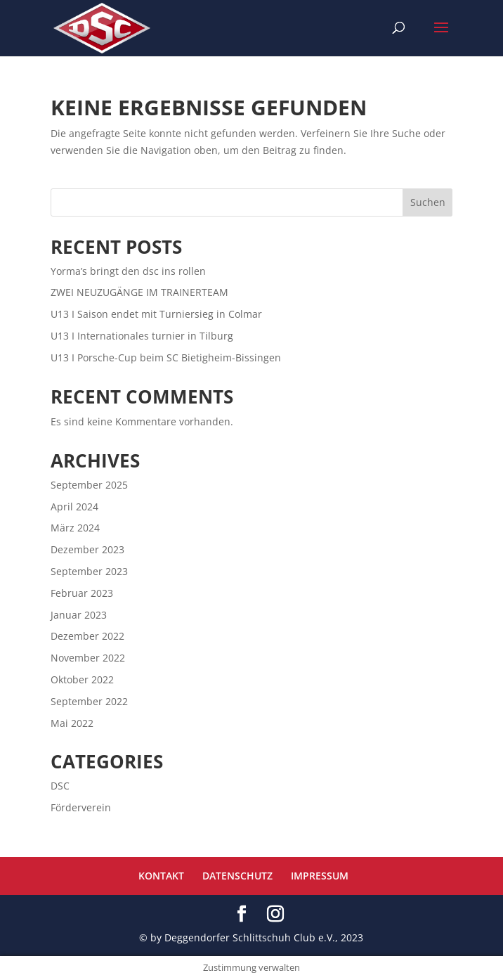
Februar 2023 (82, 593)
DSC (60, 786)
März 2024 (75, 528)
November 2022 (88, 658)
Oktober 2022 (82, 679)
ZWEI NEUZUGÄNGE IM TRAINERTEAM (139, 292)
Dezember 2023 (87, 549)
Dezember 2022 (87, 636)
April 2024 (74, 507)
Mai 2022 (72, 723)
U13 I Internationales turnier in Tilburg (142, 336)
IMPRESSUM (320, 876)
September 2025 (89, 485)
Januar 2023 (79, 615)
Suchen (428, 202)
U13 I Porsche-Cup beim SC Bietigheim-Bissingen (166, 357)
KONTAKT (161, 876)
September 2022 (89, 701)
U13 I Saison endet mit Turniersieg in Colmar (156, 314)
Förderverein (81, 807)
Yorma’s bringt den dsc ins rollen (128, 271)
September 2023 (89, 571)
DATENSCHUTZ (237, 876)
